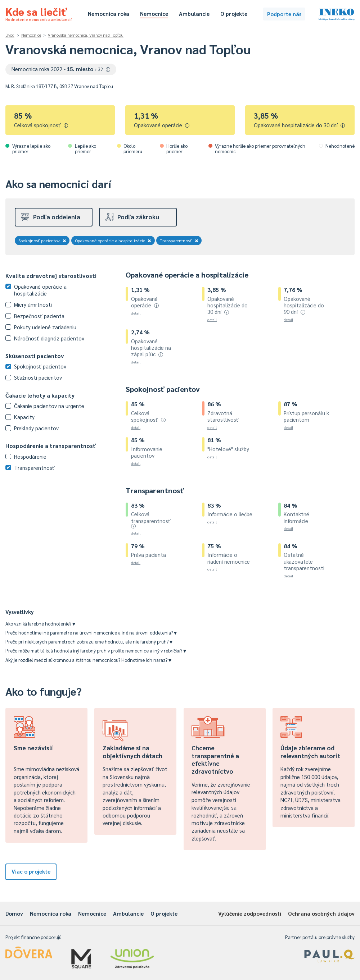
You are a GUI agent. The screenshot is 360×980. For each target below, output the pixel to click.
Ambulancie (194, 13)
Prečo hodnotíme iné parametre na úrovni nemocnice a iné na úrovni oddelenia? (91, 633)
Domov (14, 913)
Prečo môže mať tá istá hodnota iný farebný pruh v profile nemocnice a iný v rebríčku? (96, 651)
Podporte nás (284, 14)
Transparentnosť (179, 241)
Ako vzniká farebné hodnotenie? (40, 624)
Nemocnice (154, 13)
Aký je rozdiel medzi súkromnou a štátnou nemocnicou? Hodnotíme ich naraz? (88, 660)
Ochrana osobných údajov (321, 913)
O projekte (234, 13)
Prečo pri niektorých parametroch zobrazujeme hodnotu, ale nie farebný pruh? (89, 642)
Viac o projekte (31, 871)
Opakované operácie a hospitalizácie (113, 241)
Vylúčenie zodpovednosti (250, 913)
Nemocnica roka (109, 13)
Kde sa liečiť (39, 13)
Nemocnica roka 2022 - (61, 69)
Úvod (10, 35)
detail (136, 313)
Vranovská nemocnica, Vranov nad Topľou (86, 35)
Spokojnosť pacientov (42, 241)
